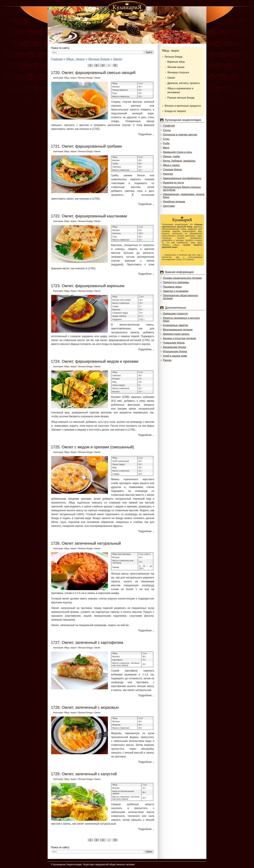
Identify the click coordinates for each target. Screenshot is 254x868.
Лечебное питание (174, 202)
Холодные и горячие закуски (180, 135)
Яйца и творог (171, 165)
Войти (182, 3)
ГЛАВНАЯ (169, 126)
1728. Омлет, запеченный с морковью (85, 707)
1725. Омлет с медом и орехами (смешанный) (92, 447)
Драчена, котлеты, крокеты (183, 83)
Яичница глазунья (178, 72)
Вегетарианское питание (178, 330)
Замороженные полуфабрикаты (182, 178)
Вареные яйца (176, 62)
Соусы (167, 130)
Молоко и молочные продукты (183, 106)
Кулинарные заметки (175, 325)
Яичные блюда (85, 78)
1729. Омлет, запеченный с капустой (84, 774)
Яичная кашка (176, 67)
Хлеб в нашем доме (175, 356)
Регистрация (197, 3)
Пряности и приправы (176, 282)
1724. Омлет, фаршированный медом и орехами (95, 361)
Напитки (168, 174)
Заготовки (169, 206)
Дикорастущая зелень (176, 334)
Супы (166, 139)
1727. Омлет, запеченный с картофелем (87, 642)
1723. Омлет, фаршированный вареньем (88, 286)
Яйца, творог (70, 78)
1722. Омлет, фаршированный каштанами (89, 216)
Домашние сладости (175, 314)
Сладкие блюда (172, 170)
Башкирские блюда (174, 347)
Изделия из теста (173, 183)
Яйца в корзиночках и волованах (180, 90)
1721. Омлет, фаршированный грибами (86, 146)
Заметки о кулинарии (176, 291)
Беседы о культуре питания (179, 338)
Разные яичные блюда (181, 98)
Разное (167, 360)
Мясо (166, 148)
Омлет (97, 78)
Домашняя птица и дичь (177, 152)
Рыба (166, 143)
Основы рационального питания (182, 278)
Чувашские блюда (174, 343)
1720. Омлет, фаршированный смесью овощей (93, 73)
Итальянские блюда (175, 351)
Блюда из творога (175, 111)
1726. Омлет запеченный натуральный (86, 543)
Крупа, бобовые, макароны (179, 161)
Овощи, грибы (171, 156)
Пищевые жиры (172, 287)
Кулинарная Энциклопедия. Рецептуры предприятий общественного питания (94, 864)
